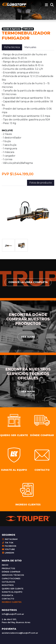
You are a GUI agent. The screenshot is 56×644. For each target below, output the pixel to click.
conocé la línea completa (28, 282)
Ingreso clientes (12, 602)
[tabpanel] (28, 115)
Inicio (5, 565)
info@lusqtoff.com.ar (13, 614)
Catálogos (8, 582)
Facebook (9, 546)
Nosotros (8, 585)
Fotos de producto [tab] (41, 183)
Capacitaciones (11, 579)
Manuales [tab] (30, 47)
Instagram (10, 539)
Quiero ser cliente (13, 589)
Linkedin (8, 553)
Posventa (7, 595)
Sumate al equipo (12, 592)
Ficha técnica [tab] (12, 47)
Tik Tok (8, 543)
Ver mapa (28, 337)
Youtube (8, 549)
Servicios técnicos (13, 575)
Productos (8, 568)
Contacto (8, 599)
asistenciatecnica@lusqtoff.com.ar (20, 633)
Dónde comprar (11, 572)
